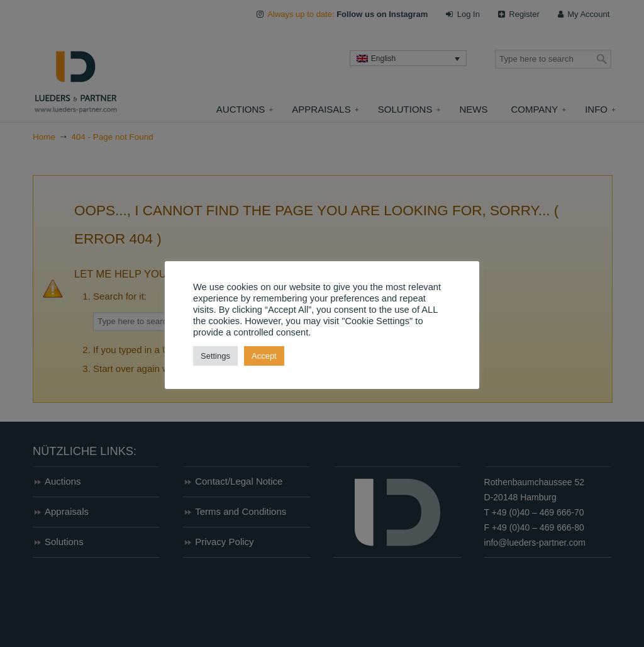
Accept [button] (264, 356)
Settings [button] (215, 356)
